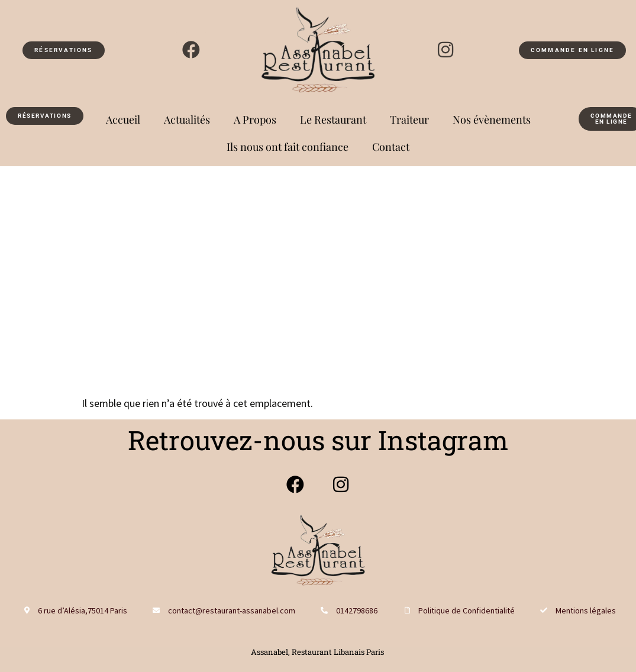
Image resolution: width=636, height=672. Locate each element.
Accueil (123, 119)
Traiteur (409, 119)
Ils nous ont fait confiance (288, 147)
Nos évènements (492, 119)
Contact (391, 147)
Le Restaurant (333, 119)
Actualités (187, 119)
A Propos (255, 119)
